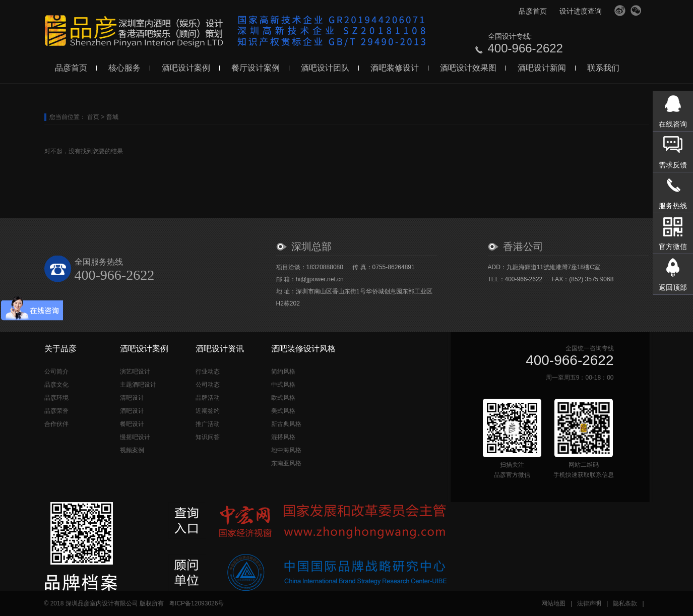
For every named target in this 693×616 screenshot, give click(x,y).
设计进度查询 (581, 11)
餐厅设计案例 (256, 68)
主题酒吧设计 (138, 385)
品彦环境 (56, 398)
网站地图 (553, 603)
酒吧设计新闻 (542, 68)
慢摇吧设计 (135, 437)
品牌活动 (208, 398)
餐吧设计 (132, 424)
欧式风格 (283, 398)
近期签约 (208, 411)
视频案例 (132, 450)
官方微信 (636, 11)
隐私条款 (625, 603)
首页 (93, 117)
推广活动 (208, 424)
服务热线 (673, 206)
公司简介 (56, 372)
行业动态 (208, 372)
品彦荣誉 (56, 411)
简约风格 (283, 372)
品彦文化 (56, 385)
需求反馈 (673, 165)
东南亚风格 (286, 463)
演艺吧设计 (135, 372)
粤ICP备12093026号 (196, 603)
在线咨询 (673, 124)
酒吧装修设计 (395, 68)
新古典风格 (286, 424)
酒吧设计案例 (186, 68)
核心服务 (124, 68)
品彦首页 (533, 11)
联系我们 (603, 68)
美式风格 (283, 411)
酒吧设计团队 (325, 68)
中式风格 (283, 385)
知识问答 (208, 437)
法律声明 (589, 603)
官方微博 (620, 11)
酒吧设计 (132, 411)
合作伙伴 (56, 424)
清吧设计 (132, 398)
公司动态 (208, 385)
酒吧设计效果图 (468, 68)
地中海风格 (286, 450)
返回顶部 (673, 287)
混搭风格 (283, 437)
